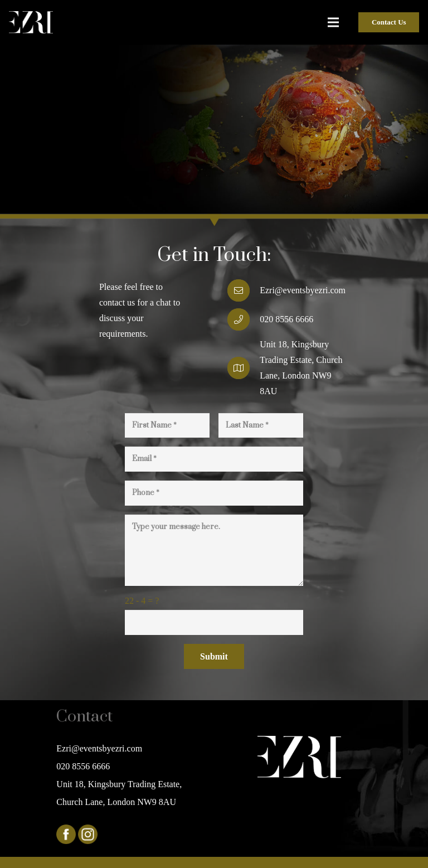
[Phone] (214, 493)
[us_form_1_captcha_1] (214, 622)
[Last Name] (261, 426)
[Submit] (214, 656)
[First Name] (167, 426)
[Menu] (334, 22)
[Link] (31, 22)
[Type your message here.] (214, 550)
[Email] (214, 459)
